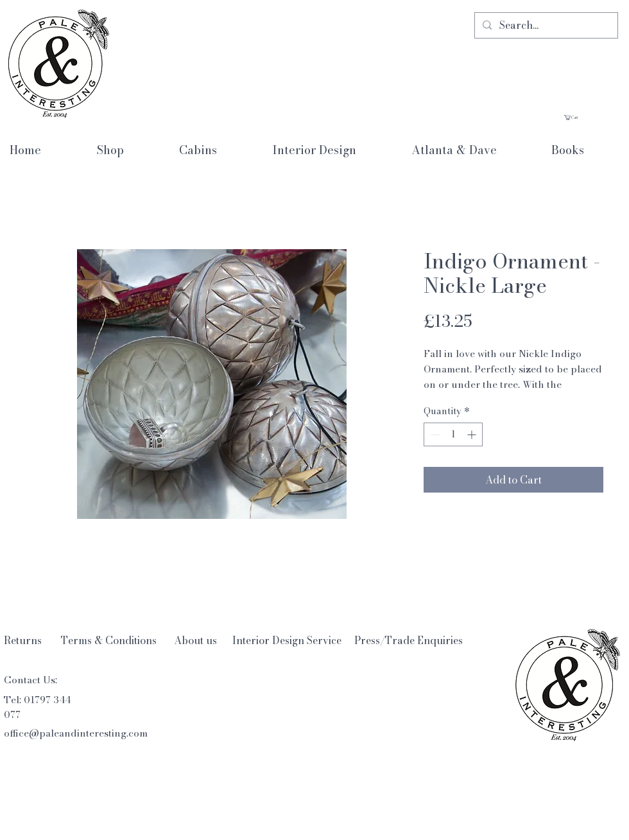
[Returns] (23, 640)
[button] (591, 118)
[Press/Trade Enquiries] (409, 640)
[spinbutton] (453, 434)
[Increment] (473, 434)
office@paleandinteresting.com (76, 733)
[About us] (195, 641)
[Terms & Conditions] (109, 641)
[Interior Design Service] (287, 640)
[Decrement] (434, 434)
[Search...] (545, 25)
